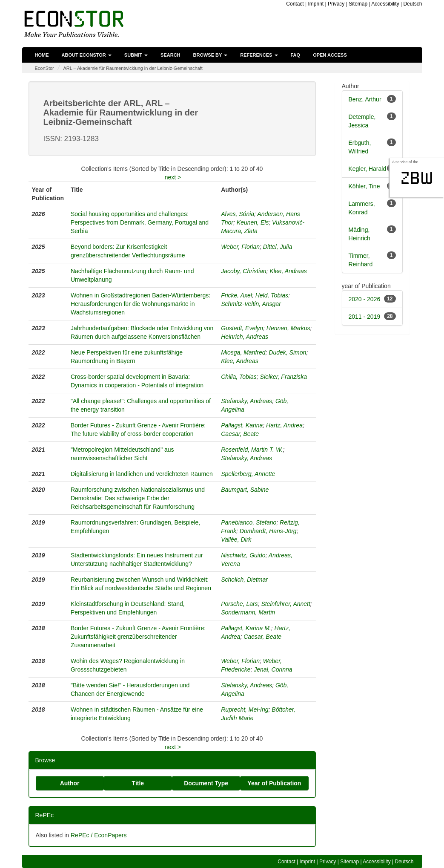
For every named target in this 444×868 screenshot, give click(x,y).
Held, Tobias (272, 295)
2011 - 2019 (365, 317)
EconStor (44, 68)
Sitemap (358, 4)
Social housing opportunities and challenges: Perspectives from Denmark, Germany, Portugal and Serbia (140, 222)
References (259, 55)
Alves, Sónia (238, 214)
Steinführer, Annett (285, 604)
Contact (295, 4)
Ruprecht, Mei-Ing (245, 709)
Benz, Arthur (365, 99)
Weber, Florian (240, 247)
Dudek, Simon (287, 352)
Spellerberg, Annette (248, 474)
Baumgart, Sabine (245, 490)
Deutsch (412, 4)
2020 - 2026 (365, 299)
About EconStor (87, 55)
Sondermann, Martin (248, 612)
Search (170, 55)
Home (42, 55)
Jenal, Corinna (273, 669)
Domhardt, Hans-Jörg (268, 531)
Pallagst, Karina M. (246, 628)
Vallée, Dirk (236, 539)
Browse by (211, 55)
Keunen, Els (253, 222)
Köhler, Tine (364, 186)
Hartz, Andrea (284, 425)
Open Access (330, 55)
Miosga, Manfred (243, 352)
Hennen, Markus (288, 328)
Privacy (336, 4)
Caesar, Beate (240, 434)
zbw (417, 178)
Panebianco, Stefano (249, 522)
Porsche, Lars (239, 604)
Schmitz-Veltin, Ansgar (251, 304)
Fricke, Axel (236, 295)
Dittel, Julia (278, 247)
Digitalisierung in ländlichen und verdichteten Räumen (142, 474)
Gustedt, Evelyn (242, 328)
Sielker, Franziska (284, 377)
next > (173, 177)
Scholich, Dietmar (244, 580)
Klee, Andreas (288, 271)
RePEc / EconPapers (99, 835)
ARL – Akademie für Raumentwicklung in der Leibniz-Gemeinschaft (133, 68)
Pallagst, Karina (242, 425)
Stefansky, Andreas (246, 401)
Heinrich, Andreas (245, 337)
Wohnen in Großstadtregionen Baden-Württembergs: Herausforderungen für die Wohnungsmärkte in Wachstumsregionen (140, 304)
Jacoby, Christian (243, 271)
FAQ (296, 55)
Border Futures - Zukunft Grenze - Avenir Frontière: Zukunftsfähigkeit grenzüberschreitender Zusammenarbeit (138, 637)
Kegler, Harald (368, 169)
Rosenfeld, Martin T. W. (252, 450)
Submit (136, 55)
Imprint (316, 4)
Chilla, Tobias (239, 377)
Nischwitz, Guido (243, 555)
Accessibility (385, 4)
